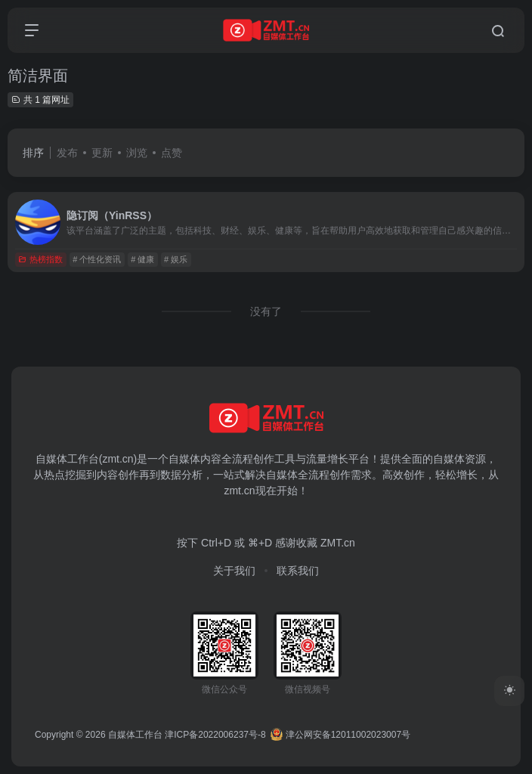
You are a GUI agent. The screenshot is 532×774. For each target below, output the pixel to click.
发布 (67, 153)
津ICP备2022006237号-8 (215, 735)
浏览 (137, 153)
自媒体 (184, 459)
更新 (102, 153)
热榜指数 (40, 259)
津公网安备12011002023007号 (340, 735)
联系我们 (298, 571)
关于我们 (234, 571)
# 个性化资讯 (97, 259)
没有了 (266, 311)
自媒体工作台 (135, 735)
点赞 (172, 153)
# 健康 (142, 259)
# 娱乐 (176, 259)
